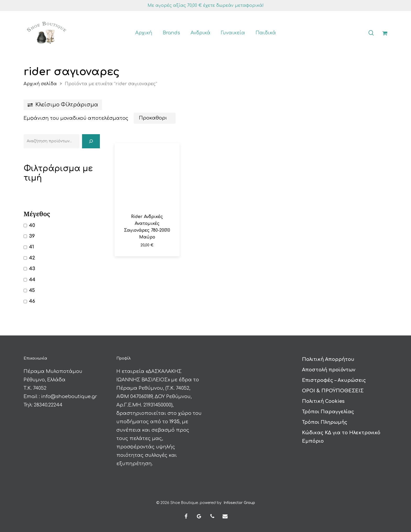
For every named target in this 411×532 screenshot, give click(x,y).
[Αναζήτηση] (91, 141)
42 (32, 258)
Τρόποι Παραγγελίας (328, 411)
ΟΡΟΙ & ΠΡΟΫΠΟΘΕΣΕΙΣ (333, 390)
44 (32, 280)
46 (32, 301)
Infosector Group (239, 503)
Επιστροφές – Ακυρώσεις (334, 380)
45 (32, 290)
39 (32, 236)
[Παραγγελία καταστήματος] (155, 118)
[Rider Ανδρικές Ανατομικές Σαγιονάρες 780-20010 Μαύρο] (147, 176)
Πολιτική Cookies (323, 401)
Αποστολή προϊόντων (329, 370)
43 (32, 269)
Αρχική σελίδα (40, 84)
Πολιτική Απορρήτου (328, 359)
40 (32, 225)
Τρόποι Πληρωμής (325, 422)
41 (32, 247)
